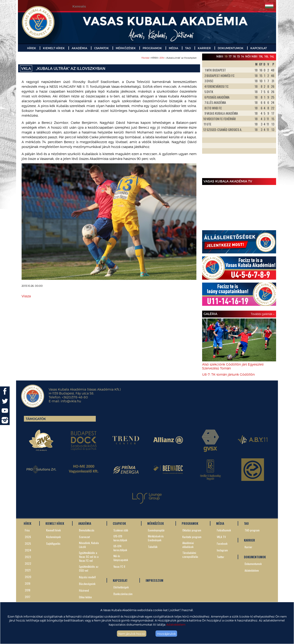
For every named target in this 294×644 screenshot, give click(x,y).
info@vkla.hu (71, 401)
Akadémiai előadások (188, 545)
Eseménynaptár (156, 530)
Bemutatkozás (87, 530)
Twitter (220, 557)
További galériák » (263, 314)
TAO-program (252, 530)
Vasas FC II (119, 566)
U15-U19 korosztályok (120, 538)
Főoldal (145, 58)
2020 (28, 577)
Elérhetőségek (121, 587)
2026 (28, 537)
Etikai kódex (85, 597)
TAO (188, 48)
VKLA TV (221, 537)
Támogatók (36, 419)
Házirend (84, 590)
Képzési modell (87, 577)
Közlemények (53, 537)
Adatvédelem (176, 624)
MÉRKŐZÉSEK (126, 48)
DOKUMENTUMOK (231, 48)
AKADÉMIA (79, 48)
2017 (28, 597)
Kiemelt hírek (53, 530)
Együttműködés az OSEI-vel (89, 568)
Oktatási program (192, 530)
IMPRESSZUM (154, 580)
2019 (28, 583)
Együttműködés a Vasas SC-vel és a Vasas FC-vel (89, 557)
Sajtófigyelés (53, 543)
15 (238, 56)
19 (226, 56)
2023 (28, 557)
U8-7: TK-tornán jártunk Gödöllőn (228, 374)
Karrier (248, 547)
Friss (27, 530)
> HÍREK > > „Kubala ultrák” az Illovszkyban (169, 58)
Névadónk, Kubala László (89, 545)
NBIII (220, 56)
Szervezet (84, 537)
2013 (162, 58)
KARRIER (204, 48)
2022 (28, 563)
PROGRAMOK (152, 48)
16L (266, 56)
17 (230, 56)
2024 (28, 550)
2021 (28, 570)
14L (272, 56)
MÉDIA (174, 48)
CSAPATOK (102, 48)
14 (243, 56)
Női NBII (251, 56)
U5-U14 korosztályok (120, 548)
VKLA (26, 68)
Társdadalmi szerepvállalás (190, 555)
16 (234, 56)
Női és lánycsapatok (121, 558)
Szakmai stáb (121, 530)
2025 (28, 543)
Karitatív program (192, 537)
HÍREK (32, 48)
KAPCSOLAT (259, 48)
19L (261, 56)
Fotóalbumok (224, 530)
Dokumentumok (253, 564)
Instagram (222, 550)
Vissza (26, 296)
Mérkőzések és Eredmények (156, 538)
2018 (28, 590)
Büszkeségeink (87, 584)
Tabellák (153, 547)
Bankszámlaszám (123, 594)
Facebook (222, 543)
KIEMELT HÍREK (54, 48)
